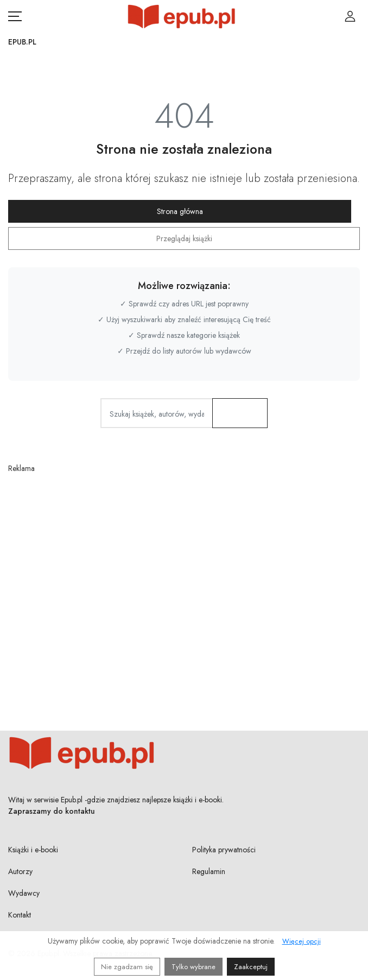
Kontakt (20, 915)
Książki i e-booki (33, 850)
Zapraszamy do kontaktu (52, 811)
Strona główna (180, 211)
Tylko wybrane (193, 967)
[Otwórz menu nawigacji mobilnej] (15, 16)
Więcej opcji (302, 941)
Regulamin (209, 871)
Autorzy (20, 871)
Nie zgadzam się (127, 967)
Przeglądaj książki (184, 238)
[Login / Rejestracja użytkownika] (350, 16)
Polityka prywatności (224, 850)
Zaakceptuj (251, 967)
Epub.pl (22, 42)
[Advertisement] (184, 580)
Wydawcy (24, 893)
